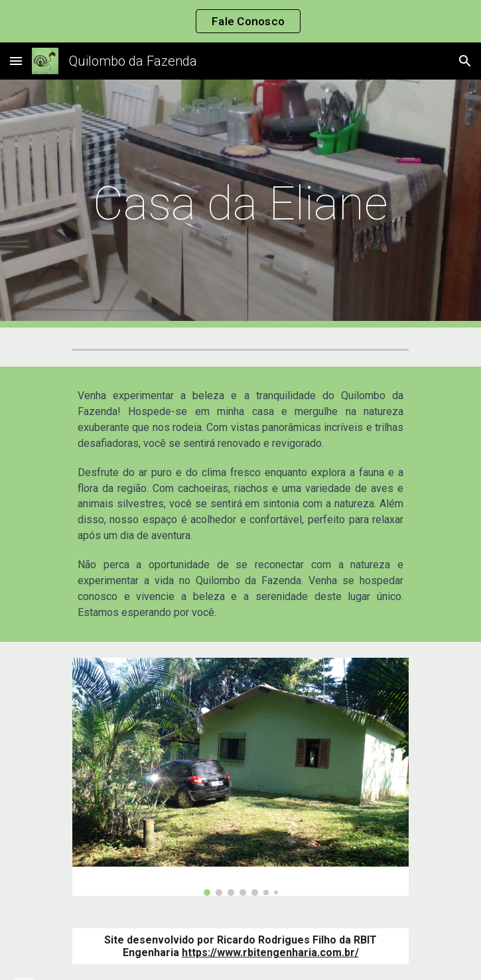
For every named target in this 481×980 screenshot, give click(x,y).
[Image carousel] (240, 777)
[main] (240, 204)
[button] (16, 61)
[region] (240, 21)
